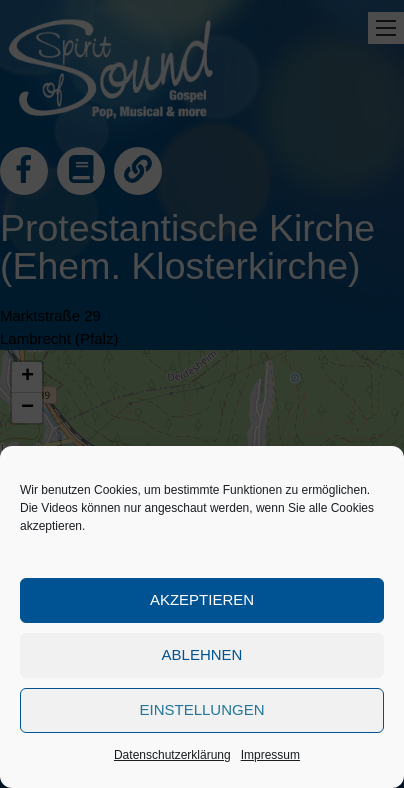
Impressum (270, 755)
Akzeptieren (202, 599)
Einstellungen (201, 709)
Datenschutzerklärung (172, 755)
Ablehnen (202, 654)
